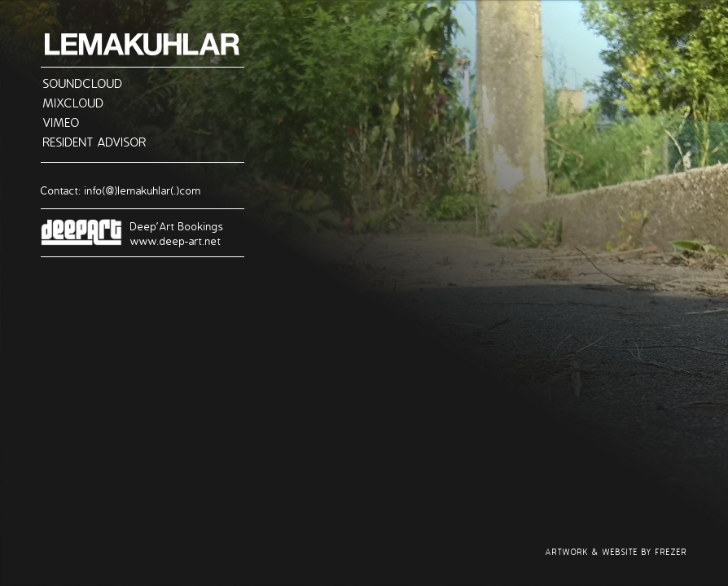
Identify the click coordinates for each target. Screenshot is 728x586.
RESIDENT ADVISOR (95, 142)
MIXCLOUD (74, 103)
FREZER (671, 552)
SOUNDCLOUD (83, 83)
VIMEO (61, 122)
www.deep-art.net (176, 241)
